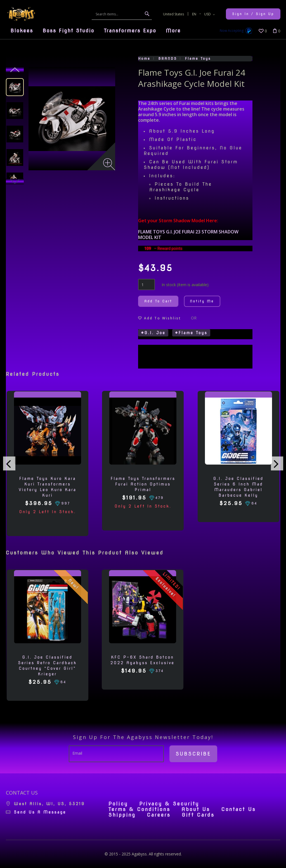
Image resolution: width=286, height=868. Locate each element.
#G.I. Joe (153, 333)
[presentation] (9, 463)
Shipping (122, 815)
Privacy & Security (169, 804)
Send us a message (40, 812)
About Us (196, 809)
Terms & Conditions (139, 809)
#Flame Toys (191, 333)
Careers (159, 815)
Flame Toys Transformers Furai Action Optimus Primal (143, 484)
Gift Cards (198, 815)
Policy (118, 804)
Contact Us (238, 809)
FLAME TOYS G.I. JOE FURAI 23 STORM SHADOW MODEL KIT (188, 235)
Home (144, 58)
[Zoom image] (109, 164)
